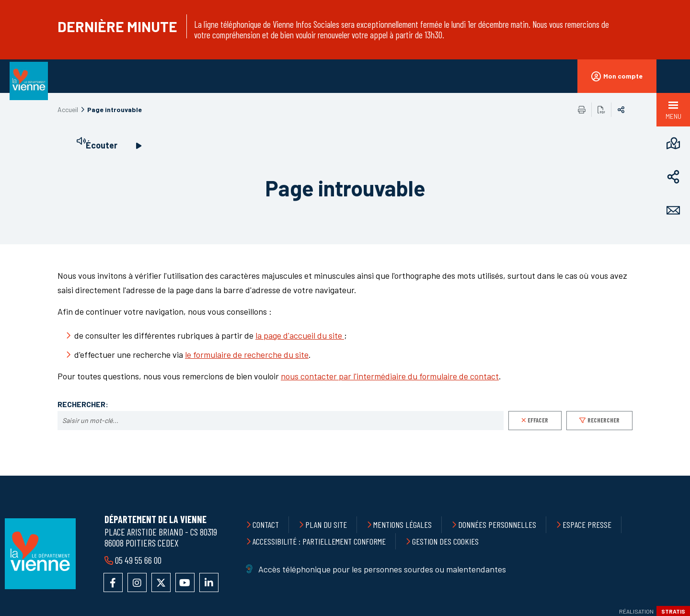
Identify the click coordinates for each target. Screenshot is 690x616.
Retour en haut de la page (661, 476)
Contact (266, 525)
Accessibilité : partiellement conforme (319, 541)
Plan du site (326, 525)
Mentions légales (402, 525)
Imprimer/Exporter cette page (582, 110)
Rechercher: (83, 404)
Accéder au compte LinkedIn (209, 582)
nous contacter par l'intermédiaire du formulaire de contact (390, 376)
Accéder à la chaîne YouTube (185, 582)
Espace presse (587, 525)
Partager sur (621, 110)
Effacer (538, 420)
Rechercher (604, 420)
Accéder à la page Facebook (113, 582)
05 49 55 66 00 (138, 560)
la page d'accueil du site (300, 335)
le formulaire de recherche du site (247, 354)
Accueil (68, 109)
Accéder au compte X (161, 582)
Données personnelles (497, 525)
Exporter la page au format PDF (601, 110)
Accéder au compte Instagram (137, 582)
